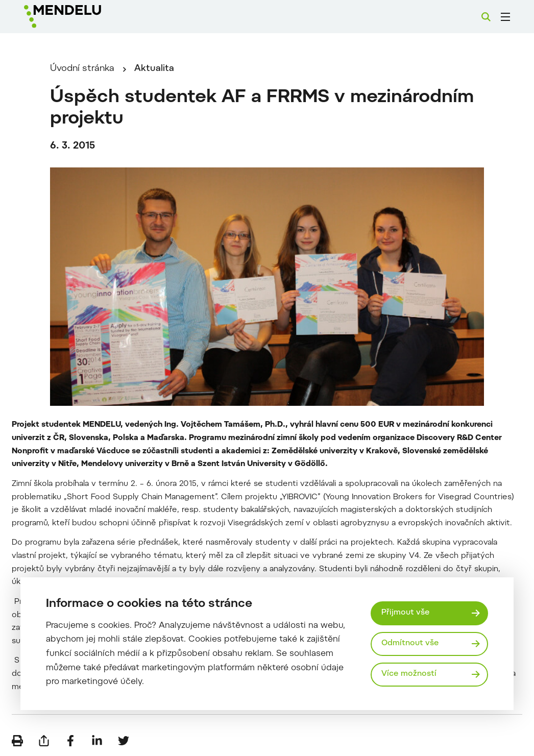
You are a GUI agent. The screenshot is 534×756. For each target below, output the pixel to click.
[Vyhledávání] (486, 17)
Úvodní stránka (82, 69)
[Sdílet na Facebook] (70, 741)
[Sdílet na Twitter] (124, 741)
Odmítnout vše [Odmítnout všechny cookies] (410, 643)
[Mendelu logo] (81, 17)
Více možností (409, 674)
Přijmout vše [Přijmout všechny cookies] (406, 613)
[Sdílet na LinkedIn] (97, 741)
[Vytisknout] (17, 741)
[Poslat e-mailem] (44, 741)
